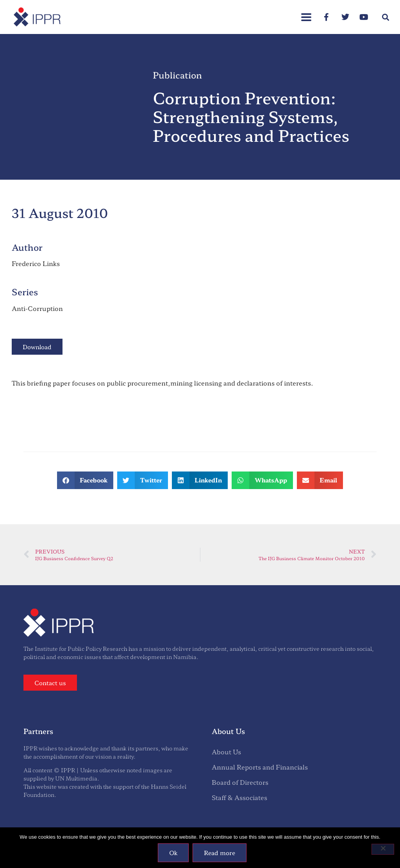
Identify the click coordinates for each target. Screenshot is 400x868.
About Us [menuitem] (226, 752)
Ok (173, 853)
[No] (383, 849)
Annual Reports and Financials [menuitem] (260, 767)
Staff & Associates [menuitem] (239, 797)
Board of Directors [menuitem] (240, 782)
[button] (386, 17)
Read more (220, 853)
